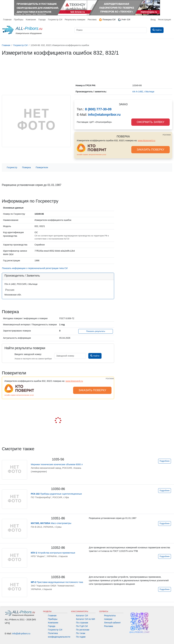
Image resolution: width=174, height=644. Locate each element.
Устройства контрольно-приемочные (53, 553)
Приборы (19, 20)
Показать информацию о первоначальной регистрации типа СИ (35, 268)
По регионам (83, 630)
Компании (31, 20)
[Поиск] (111, 30)
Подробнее (165, 461)
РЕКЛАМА (167, 135)
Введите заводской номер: (28, 354)
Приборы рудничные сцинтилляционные (56, 494)
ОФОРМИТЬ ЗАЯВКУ (150, 122)
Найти (95, 356)
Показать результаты (96, 331)
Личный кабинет (112, 623)
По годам (81, 637)
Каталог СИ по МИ (85, 619)
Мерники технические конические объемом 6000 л (57, 464)
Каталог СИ (82, 616)
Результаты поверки (75, 20)
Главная (7, 20)
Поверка (26, 167)
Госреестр (12, 167)
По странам (82, 623)
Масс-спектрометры (51, 523)
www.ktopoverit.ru (147, 140)
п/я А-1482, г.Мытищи (143, 92)
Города (42, 20)
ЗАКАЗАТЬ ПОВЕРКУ (151, 150)
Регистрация (164, 20)
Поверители (42, 167)
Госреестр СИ (55, 20)
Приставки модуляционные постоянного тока (57, 582)
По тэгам (81, 633)
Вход (153, 20)
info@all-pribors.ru (21, 634)
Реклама (92, 20)
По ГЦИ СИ (82, 626)
